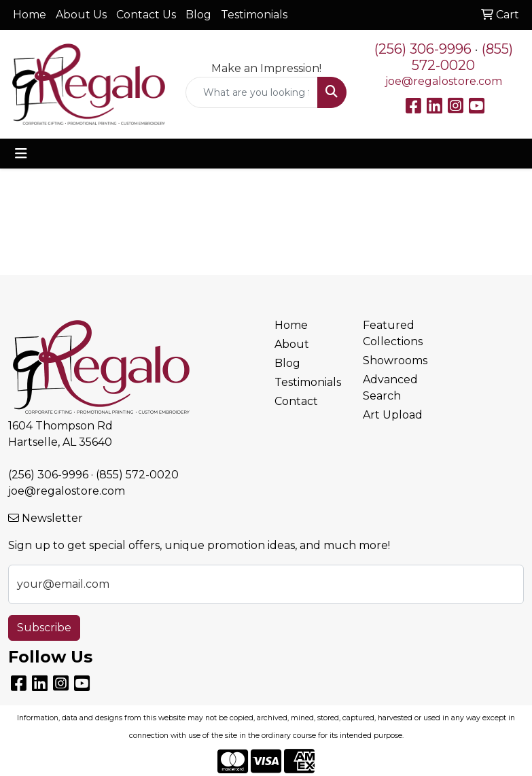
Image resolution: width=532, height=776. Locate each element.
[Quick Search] (252, 92)
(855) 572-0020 (462, 57)
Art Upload (393, 415)
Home (30, 15)
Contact (296, 401)
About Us (81, 15)
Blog (198, 15)
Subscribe (44, 628)
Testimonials (254, 15)
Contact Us (146, 15)
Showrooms (395, 360)
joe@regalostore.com (444, 81)
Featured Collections (393, 333)
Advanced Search (390, 388)
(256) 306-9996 (423, 49)
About (292, 344)
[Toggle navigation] (21, 154)
